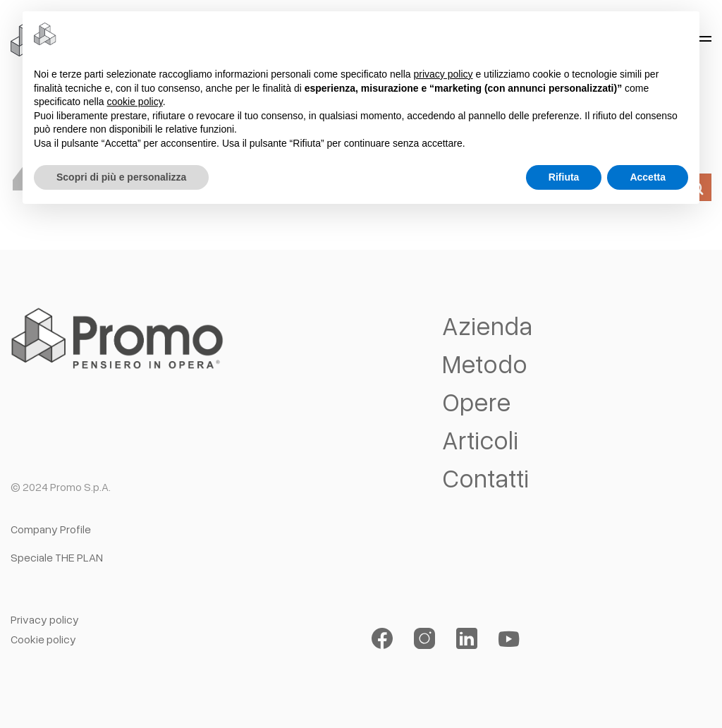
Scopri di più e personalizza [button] (121, 177)
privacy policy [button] (443, 74)
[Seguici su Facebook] (382, 639)
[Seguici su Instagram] (424, 639)
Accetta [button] (648, 177)
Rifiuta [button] (564, 177)
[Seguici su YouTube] (509, 639)
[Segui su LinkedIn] (467, 639)
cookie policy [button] (135, 102)
